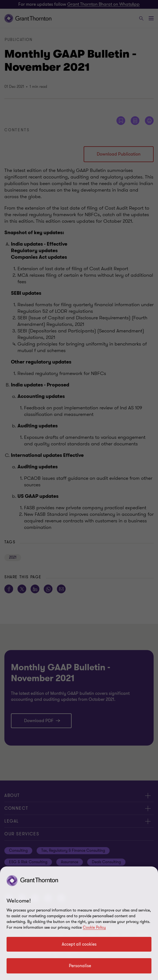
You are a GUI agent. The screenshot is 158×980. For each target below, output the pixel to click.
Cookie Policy (94, 927)
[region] (79, 923)
